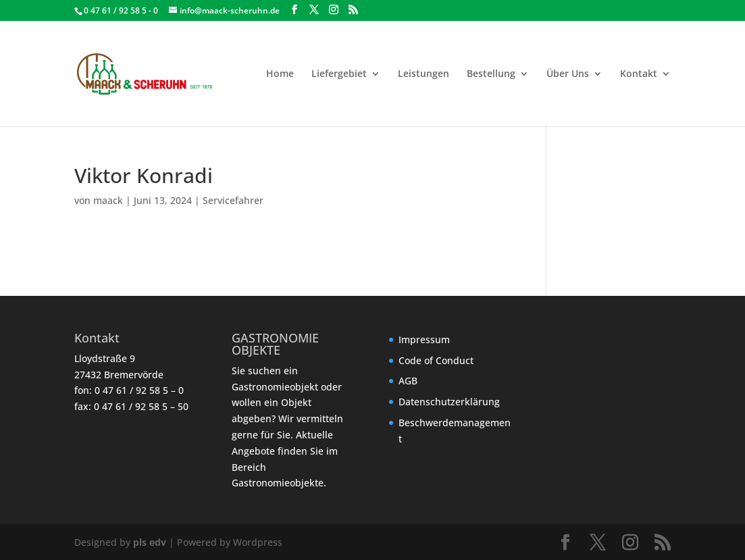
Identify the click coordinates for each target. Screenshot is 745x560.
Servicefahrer (233, 200)
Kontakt (639, 74)
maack (108, 200)
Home (280, 74)
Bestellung (491, 74)
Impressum (424, 339)
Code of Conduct (436, 360)
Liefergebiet (339, 74)
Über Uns (568, 74)
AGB (408, 381)
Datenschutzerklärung (449, 402)
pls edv (150, 542)
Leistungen (423, 74)
